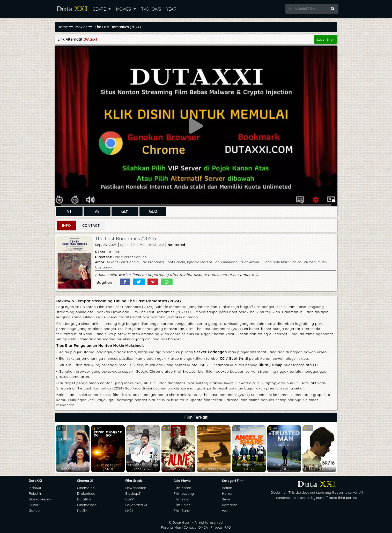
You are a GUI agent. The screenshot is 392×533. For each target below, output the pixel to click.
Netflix (82, 510)
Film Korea (182, 488)
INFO (66, 226)
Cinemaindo (87, 505)
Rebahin (35, 493)
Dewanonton (136, 488)
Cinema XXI (86, 488)
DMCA (203, 527)
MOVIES (123, 9)
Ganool (35, 510)
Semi (226, 499)
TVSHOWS (151, 9)
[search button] (333, 9)
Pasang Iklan (171, 527)
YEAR (171, 9)
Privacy (216, 527)
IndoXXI (35, 488)
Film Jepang (184, 493)
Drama (113, 252)
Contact (190, 527)
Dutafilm (84, 499)
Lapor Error (325, 39)
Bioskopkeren (40, 499)
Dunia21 (35, 505)
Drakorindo (86, 493)
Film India (182, 499)
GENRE (99, 9)
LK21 (129, 510)
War (225, 510)
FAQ (228, 527)
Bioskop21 (133, 493)
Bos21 (130, 499)
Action (227, 488)
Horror (227, 493)
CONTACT (91, 226)
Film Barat (182, 510)
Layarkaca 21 (136, 505)
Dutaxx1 (90, 39)
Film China (182, 505)
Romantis (230, 505)
